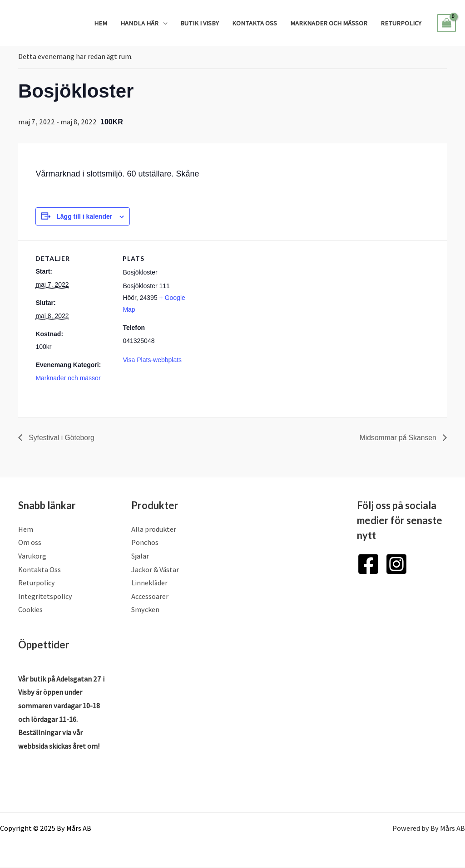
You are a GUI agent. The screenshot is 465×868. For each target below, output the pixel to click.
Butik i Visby (200, 23)
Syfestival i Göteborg (61, 437)
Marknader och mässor (329, 23)
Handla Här (139, 23)
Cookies (30, 610)
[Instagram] (396, 564)
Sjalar (140, 557)
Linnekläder (149, 583)
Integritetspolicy (45, 597)
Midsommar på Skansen (398, 437)
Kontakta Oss (255, 23)
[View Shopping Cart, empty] (446, 23)
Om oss (30, 543)
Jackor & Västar (155, 570)
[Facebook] (368, 564)
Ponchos (145, 543)
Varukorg (32, 557)
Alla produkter (154, 529)
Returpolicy (401, 23)
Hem (101, 23)
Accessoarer (150, 597)
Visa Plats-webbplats (152, 360)
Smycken (145, 610)
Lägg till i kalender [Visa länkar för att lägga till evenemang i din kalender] (84, 216)
